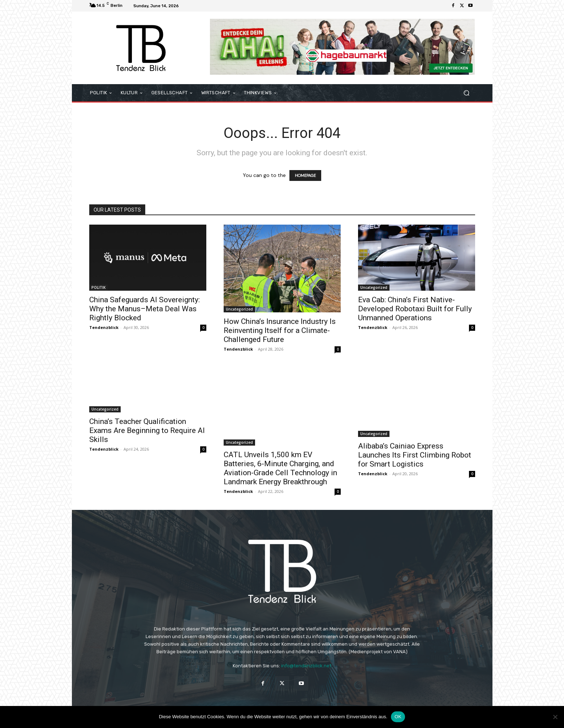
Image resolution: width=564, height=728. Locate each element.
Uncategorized (239, 309)
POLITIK (98, 287)
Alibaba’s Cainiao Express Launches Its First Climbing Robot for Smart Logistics (415, 455)
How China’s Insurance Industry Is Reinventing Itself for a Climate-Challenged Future (280, 330)
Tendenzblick (104, 327)
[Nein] (555, 717)
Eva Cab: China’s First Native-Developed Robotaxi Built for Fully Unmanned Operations (415, 309)
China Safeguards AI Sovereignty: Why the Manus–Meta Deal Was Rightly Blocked (145, 309)
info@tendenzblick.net (306, 666)
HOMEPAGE (305, 175)
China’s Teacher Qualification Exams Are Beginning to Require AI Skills (147, 430)
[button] (467, 93)
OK (398, 717)
